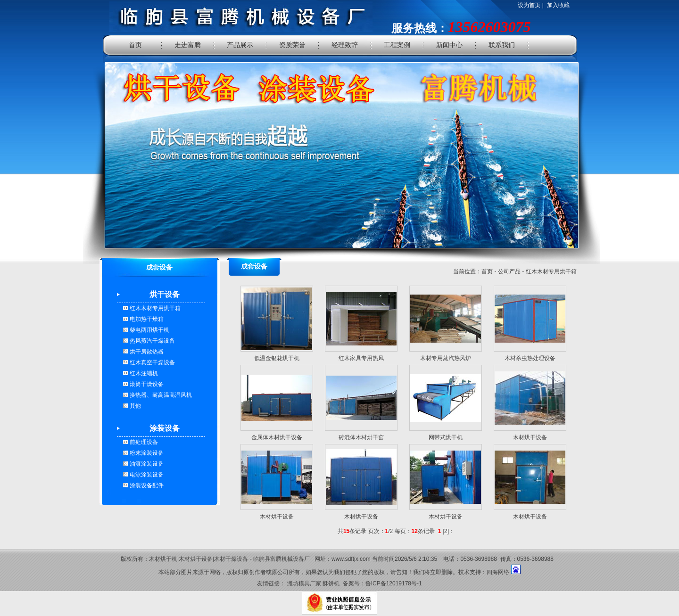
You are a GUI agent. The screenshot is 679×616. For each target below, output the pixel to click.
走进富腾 (188, 45)
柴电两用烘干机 (149, 330)
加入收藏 (558, 5)
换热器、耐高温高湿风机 (160, 395)
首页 (135, 45)
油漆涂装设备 (146, 464)
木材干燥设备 (231, 559)
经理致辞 (345, 45)
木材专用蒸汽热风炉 (446, 358)
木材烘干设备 (530, 437)
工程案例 (397, 45)
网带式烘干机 (446, 437)
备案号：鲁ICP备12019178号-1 (382, 583)
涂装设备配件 (146, 485)
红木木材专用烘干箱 (154, 308)
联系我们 (502, 45)
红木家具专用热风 (361, 358)
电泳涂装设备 (146, 475)
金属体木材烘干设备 (277, 437)
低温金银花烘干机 (277, 358)
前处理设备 (143, 442)
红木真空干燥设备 (152, 362)
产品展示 (240, 45)
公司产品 (509, 271)
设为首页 (529, 5)
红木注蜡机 (143, 373)
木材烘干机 (163, 559)
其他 (135, 406)
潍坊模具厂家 (304, 583)
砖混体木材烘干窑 (361, 437)
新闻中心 (449, 45)
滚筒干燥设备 (146, 384)
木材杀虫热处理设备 (530, 358)
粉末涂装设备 (146, 453)
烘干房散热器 (146, 352)
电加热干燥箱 (146, 319)
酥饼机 (331, 583)
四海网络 (498, 572)
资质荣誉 (292, 45)
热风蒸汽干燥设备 (152, 341)
